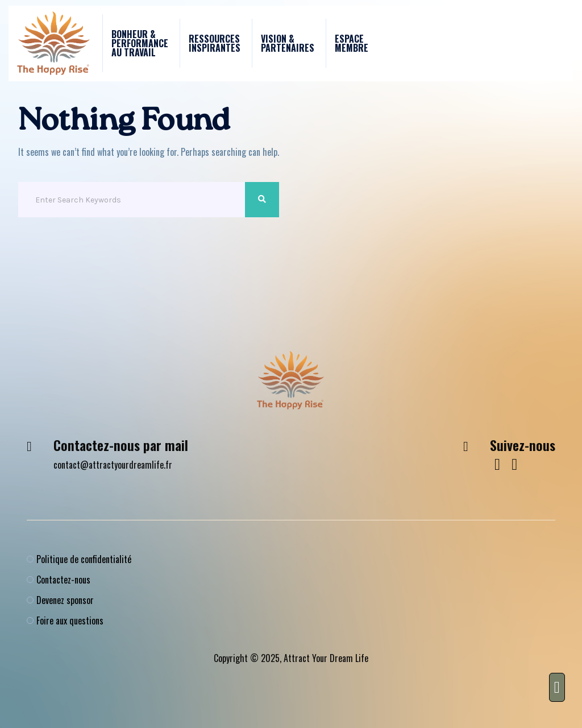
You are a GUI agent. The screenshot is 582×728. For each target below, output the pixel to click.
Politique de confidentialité (84, 559)
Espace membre (352, 43)
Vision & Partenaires (288, 43)
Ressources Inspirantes (215, 43)
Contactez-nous (63, 580)
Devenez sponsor (65, 600)
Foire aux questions (70, 621)
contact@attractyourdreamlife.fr (113, 465)
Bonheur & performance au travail (140, 43)
